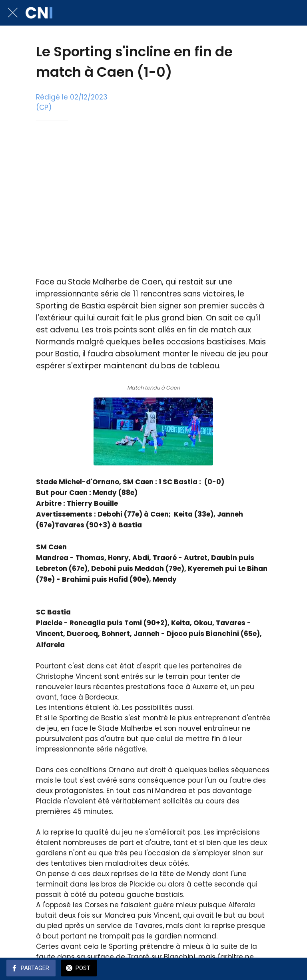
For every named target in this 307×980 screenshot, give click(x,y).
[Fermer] (13, 13)
